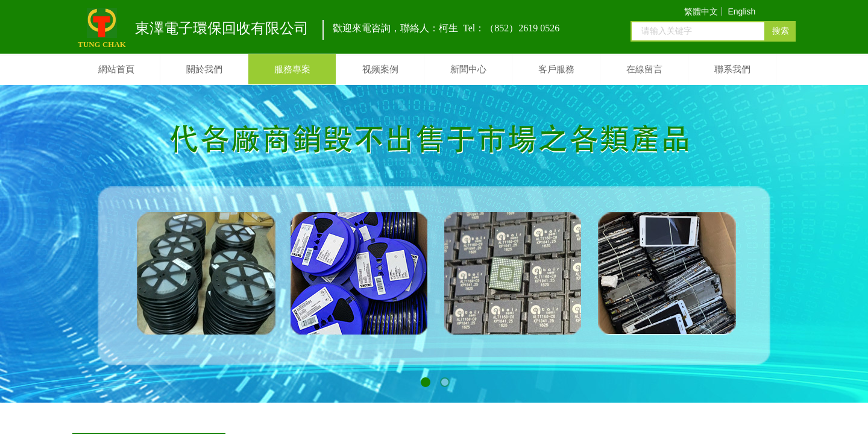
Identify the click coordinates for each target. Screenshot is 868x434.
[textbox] (698, 31)
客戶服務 (556, 69)
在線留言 (644, 69)
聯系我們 (732, 69)
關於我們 (204, 69)
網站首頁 (116, 69)
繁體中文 (701, 11)
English (741, 11)
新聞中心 (468, 69)
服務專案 (292, 69)
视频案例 (380, 69)
